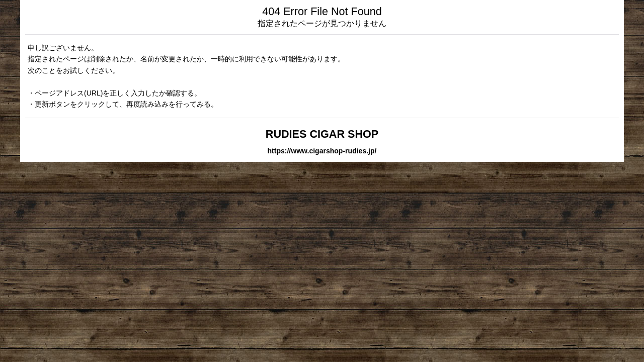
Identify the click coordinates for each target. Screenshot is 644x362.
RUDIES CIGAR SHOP (322, 134)
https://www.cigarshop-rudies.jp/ (322, 151)
